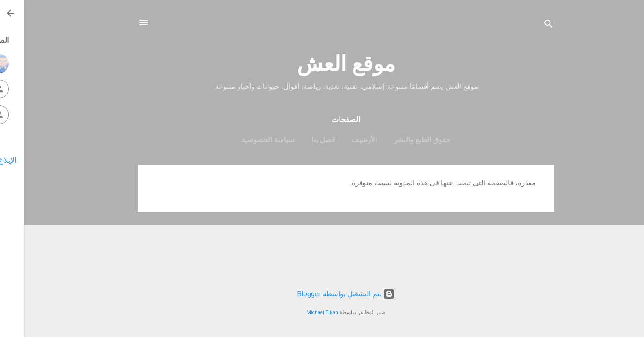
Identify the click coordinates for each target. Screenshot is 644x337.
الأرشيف (340, 140)
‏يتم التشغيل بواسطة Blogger (322, 294)
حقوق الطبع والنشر (398, 140)
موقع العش (322, 64)
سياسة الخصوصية (244, 140)
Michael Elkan (298, 312)
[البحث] (525, 26)
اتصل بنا (299, 140)
